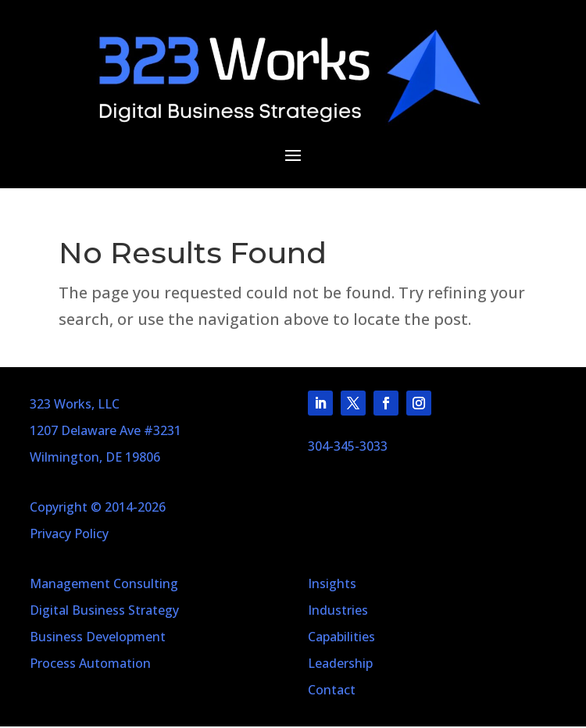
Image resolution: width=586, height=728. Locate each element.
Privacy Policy (69, 534)
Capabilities (341, 637)
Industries (338, 610)
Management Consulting (104, 583)
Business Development (98, 637)
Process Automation (90, 663)
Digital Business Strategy (104, 610)
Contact (332, 690)
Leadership (340, 663)
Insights (332, 583)
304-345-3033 (348, 446)
